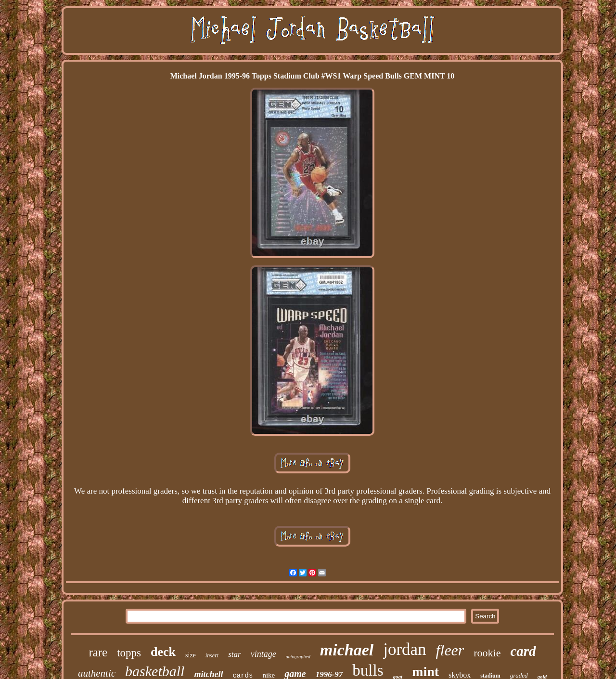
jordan (404, 649)
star (234, 654)
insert (212, 655)
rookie (487, 653)
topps (129, 653)
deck (163, 652)
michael (347, 650)
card (523, 651)
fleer (450, 650)
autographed (298, 657)
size (191, 655)
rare (98, 652)
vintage (263, 654)
